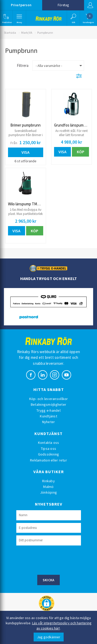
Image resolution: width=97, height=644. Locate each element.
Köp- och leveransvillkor (49, 399)
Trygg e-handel (48, 410)
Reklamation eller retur (48, 460)
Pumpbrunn (45, 33)
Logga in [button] (90, 5)
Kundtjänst (48, 416)
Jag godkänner (49, 637)
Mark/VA (27, 33)
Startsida (10, 33)
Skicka (49, 580)
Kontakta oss (49, 443)
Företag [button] (63, 5)
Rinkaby (48, 481)
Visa (25, 152)
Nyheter (49, 422)
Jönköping (48, 492)
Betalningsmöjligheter (48, 404)
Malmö (48, 487)
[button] (6, 18)
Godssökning (49, 454)
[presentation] (56, 559)
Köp (81, 152)
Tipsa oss (48, 449)
